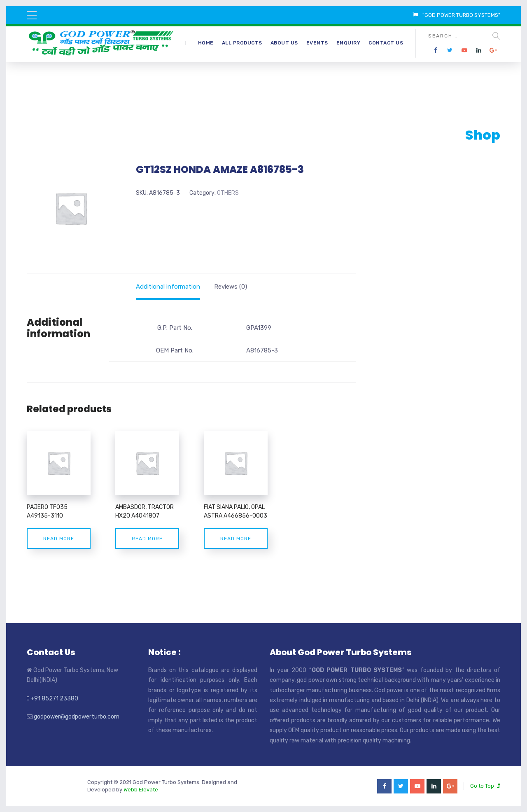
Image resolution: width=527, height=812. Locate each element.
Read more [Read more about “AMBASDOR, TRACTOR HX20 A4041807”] (147, 539)
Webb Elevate (141, 790)
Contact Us (386, 43)
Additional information (168, 287)
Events (317, 43)
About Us (284, 43)
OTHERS (228, 193)
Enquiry (349, 43)
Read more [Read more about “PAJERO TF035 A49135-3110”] (59, 539)
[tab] (168, 287)
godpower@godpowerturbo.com (77, 717)
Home (206, 43)
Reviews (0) (231, 287)
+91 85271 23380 (54, 699)
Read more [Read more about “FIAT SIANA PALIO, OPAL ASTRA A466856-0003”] (236, 539)
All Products (242, 43)
